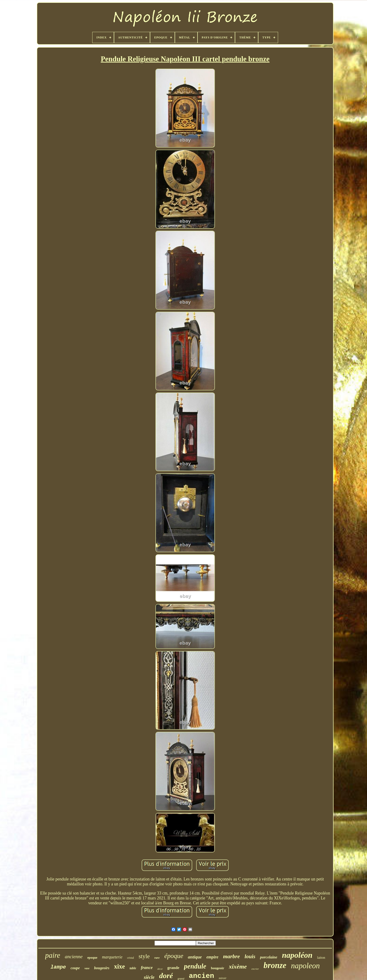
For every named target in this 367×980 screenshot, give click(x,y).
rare (157, 958)
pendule (195, 966)
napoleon (305, 966)
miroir (223, 978)
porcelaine (269, 957)
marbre (231, 956)
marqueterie (112, 957)
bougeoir (218, 968)
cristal (130, 958)
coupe (75, 968)
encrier (255, 969)
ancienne (74, 957)
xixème (238, 967)
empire (212, 957)
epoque (92, 958)
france (147, 967)
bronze (275, 965)
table (133, 968)
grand (181, 979)
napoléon (297, 955)
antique (195, 957)
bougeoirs (102, 968)
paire (53, 955)
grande (173, 968)
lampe (58, 967)
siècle (149, 977)
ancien (202, 976)
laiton (321, 958)
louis (250, 956)
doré (166, 976)
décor (160, 969)
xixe (119, 966)
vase (87, 968)
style (144, 956)
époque (174, 956)
